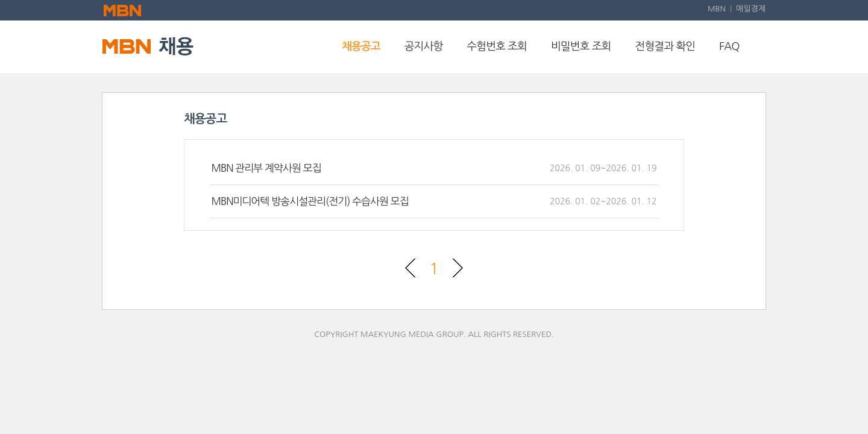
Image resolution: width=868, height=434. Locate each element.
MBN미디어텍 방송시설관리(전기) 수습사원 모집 (310, 201)
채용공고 (361, 46)
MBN (717, 9)
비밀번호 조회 (581, 46)
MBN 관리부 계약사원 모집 (266, 168)
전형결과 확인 (665, 46)
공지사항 (424, 46)
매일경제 (751, 9)
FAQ (729, 46)
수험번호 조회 (497, 46)
